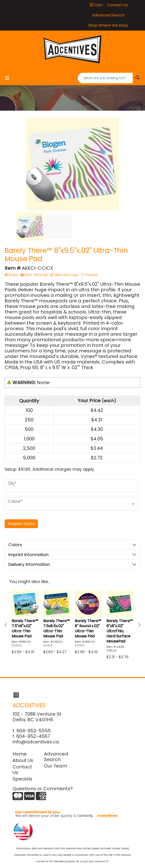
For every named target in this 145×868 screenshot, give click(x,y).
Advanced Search (56, 757)
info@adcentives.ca (36, 742)
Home (20, 754)
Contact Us (22, 770)
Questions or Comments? (43, 789)
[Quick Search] (105, 78)
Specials (22, 779)
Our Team (56, 766)
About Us (23, 760)
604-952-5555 (34, 731)
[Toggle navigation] (7, 78)
